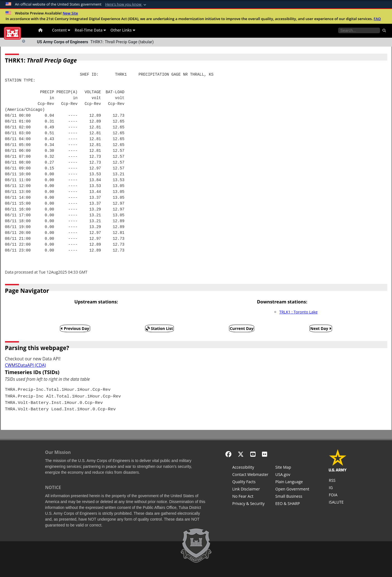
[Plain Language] (292, 482)
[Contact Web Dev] (250, 475)
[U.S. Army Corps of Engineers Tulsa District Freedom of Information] (338, 495)
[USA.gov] (292, 475)
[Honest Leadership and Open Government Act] (292, 490)
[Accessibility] (250, 468)
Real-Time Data (90, 30)
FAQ (377, 19)
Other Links (123, 30)
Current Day (242, 328)
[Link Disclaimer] (250, 490)
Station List (159, 328)
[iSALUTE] (338, 503)
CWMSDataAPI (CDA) (26, 365)
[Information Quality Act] (250, 482)
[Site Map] (292, 468)
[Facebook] (228, 454)
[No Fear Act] (250, 497)
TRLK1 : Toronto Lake (298, 312)
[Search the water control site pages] (359, 30)
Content (61, 30)
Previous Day (75, 328)
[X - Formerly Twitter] (241, 454)
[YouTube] (253, 454)
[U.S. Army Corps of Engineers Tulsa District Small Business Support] (292, 497)
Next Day (321, 328)
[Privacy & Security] (250, 504)
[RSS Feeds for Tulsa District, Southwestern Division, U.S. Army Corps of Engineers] (338, 481)
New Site (70, 13)
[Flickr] (265, 454)
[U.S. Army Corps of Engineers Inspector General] (338, 488)
